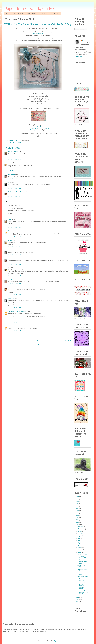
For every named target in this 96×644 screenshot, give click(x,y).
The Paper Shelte (38, 34)
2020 (78, 511)
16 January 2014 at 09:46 (15, 323)
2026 (78, 497)
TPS (19, 143)
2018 (78, 515)
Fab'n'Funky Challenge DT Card (82, 558)
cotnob (10, 219)
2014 (78, 525)
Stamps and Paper (13, 151)
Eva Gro (10, 240)
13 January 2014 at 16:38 (15, 308)
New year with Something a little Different (83, 592)
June (79, 541)
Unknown (11, 231)
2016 (78, 520)
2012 (78, 600)
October (80, 531)
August (80, 536)
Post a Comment (11, 334)
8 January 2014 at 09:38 (14, 196)
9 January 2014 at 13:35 (14, 276)
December (81, 527)
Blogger (56, 641)
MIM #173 (38, 127)
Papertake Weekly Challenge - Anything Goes (38, 128)
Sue (9, 182)
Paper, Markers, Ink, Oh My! (31, 8)
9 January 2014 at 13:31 (14, 264)
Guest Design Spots (32, 14)
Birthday (16, 143)
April (79, 545)
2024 (78, 501)
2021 (78, 508)
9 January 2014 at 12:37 (14, 255)
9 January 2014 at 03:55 (14, 247)
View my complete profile (81, 57)
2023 (78, 504)
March (80, 548)
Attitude (11, 143)
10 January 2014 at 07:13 (15, 284)
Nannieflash (11, 174)
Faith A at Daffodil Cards (15, 250)
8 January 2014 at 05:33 (14, 171)
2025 (78, 499)
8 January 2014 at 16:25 (14, 216)
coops (10, 287)
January (80, 552)
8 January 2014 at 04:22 (14, 159)
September (81, 534)
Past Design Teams (18, 14)
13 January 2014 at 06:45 (15, 295)
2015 (78, 522)
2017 (78, 518)
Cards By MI (11, 298)
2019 (78, 513)
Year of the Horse (82, 554)
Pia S (9, 258)
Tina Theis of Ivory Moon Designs (17, 311)
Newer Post (9, 341)
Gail (9, 268)
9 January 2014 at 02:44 (14, 237)
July (79, 538)
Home (8, 14)
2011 (78, 602)
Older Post (68, 341)
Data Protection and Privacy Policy (50, 14)
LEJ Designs (33, 130)
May (79, 543)
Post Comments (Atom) (42, 345)
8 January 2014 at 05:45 (14, 179)
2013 (78, 597)
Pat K (84, 40)
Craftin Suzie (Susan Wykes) (16, 192)
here (54, 39)
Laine (9, 163)
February (80, 550)
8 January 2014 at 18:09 (14, 227)
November (81, 529)
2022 (78, 506)
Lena (9, 200)
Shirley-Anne (12, 279)
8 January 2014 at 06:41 (14, 188)
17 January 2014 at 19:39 (15, 331)
